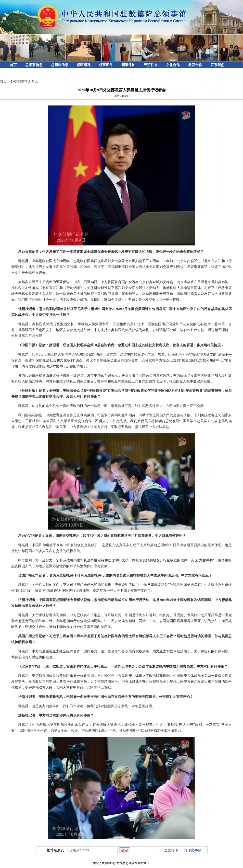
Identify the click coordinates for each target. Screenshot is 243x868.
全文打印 (171, 850)
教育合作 (195, 65)
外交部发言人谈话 (24, 82)
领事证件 (106, 65)
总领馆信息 (60, 65)
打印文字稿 (193, 850)
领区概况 (84, 65)
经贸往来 (151, 65)
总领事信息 (34, 65)
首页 (13, 65)
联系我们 (217, 65)
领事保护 (128, 65)
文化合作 (173, 65)
